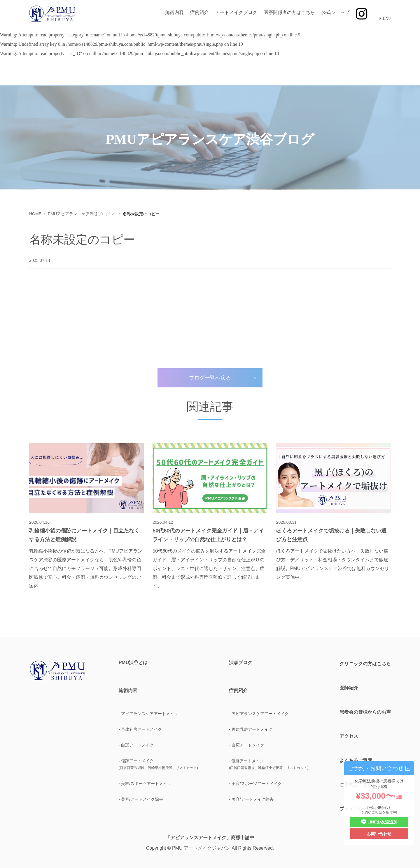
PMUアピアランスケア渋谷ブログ (79, 214)
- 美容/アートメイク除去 (141, 799)
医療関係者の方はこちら (289, 12)
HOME (35, 214)
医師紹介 (349, 688)
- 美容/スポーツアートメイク (145, 784)
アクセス (349, 736)
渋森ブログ (241, 663)
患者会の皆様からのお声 (365, 712)
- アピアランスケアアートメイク (149, 714)
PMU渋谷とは (133, 663)
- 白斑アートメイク (136, 745)
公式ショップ (335, 12)
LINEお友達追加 (379, 822)
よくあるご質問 (356, 760)
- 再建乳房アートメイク (140, 729)
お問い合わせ (379, 834)
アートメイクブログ (236, 12)
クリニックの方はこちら (365, 664)
